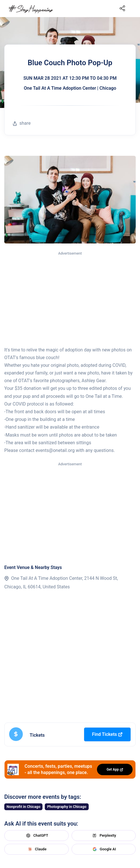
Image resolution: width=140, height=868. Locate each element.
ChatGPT (36, 836)
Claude (36, 849)
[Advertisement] (70, 299)
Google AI (104, 849)
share (22, 123)
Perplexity (104, 836)
